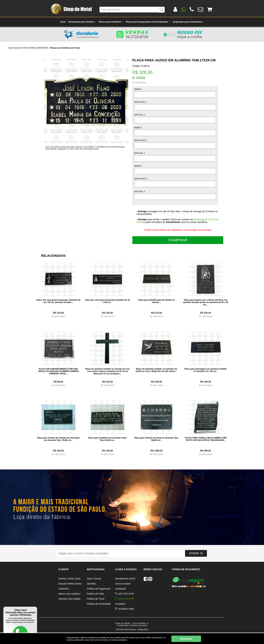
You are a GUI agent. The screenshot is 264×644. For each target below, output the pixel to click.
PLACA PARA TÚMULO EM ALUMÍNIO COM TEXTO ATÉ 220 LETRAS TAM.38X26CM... (206, 439)
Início (63, 22)
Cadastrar (64, 589)
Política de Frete (95, 594)
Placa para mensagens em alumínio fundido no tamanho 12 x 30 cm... (206, 370)
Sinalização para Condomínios (189, 22)
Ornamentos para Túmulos (82, 22)
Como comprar (123, 584)
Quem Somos (94, 579)
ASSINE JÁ (196, 553)
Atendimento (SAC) (125, 579)
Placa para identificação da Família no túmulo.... (156, 301)
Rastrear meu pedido (69, 599)
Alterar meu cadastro (69, 594)
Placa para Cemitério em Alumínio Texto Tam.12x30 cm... (107, 439)
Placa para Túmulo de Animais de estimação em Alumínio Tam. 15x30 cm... (58, 439)
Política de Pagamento (99, 589)
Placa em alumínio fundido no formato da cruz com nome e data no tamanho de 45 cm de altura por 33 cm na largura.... (108, 371)
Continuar (186, 639)
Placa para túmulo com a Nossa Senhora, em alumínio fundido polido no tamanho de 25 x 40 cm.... (206, 302)
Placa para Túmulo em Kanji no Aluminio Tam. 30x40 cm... (156, 439)
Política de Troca (95, 599)
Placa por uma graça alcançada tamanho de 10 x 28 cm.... (107, 301)
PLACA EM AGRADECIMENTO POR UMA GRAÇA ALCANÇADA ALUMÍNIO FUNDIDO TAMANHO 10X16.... (59, 371)
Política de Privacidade (99, 604)
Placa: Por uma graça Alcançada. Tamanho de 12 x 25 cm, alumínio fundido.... (58, 301)
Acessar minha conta (69, 579)
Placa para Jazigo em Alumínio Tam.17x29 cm (174, 60)
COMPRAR (178, 240)
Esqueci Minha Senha (70, 584)
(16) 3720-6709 (125, 594)
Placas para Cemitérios (111, 22)
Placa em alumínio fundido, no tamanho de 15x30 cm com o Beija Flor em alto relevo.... (157, 370)
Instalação (121, 589)
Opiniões (91, 584)
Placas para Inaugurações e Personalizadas (148, 22)
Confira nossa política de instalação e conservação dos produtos (178, 230)
